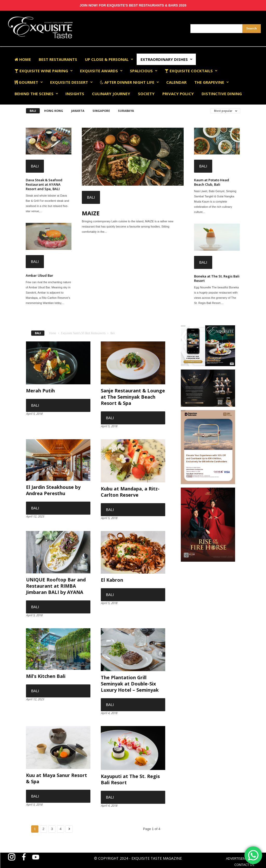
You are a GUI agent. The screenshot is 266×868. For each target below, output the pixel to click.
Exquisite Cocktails (191, 71)
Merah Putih (40, 391)
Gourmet (29, 82)
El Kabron (112, 580)
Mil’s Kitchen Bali (46, 676)
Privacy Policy (178, 94)
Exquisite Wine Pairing (44, 71)
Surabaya (126, 111)
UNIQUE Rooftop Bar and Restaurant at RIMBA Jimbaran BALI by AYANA (56, 586)
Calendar (176, 82)
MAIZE (91, 213)
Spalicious (144, 71)
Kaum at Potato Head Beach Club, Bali (212, 182)
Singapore (101, 111)
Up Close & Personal (109, 59)
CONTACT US (244, 865)
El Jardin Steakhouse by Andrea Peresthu (53, 490)
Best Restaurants (58, 59)
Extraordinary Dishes (167, 59)
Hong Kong (54, 111)
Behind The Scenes (36, 94)
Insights (75, 94)
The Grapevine (212, 82)
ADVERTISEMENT (239, 858)
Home (23, 59)
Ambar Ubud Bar (39, 275)
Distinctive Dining (222, 94)
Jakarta (78, 111)
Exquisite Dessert (71, 82)
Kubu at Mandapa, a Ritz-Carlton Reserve (130, 492)
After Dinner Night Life (129, 82)
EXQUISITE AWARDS (101, 71)
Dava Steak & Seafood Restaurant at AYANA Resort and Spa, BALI (44, 184)
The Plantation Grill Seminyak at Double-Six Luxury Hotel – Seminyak (130, 684)
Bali (33, 111)
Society (146, 94)
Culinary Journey (111, 94)
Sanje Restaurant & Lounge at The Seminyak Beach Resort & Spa (133, 397)
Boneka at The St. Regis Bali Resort (217, 278)
